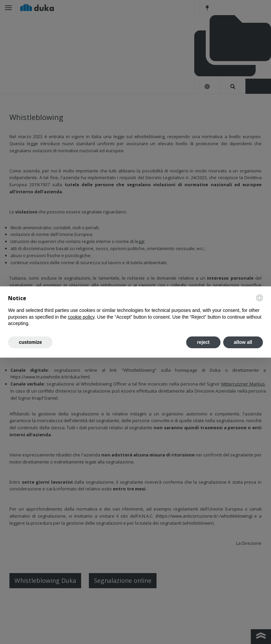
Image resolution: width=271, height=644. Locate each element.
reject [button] (203, 342)
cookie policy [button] (81, 317)
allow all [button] (243, 342)
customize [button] (30, 342)
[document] (135, 311)
